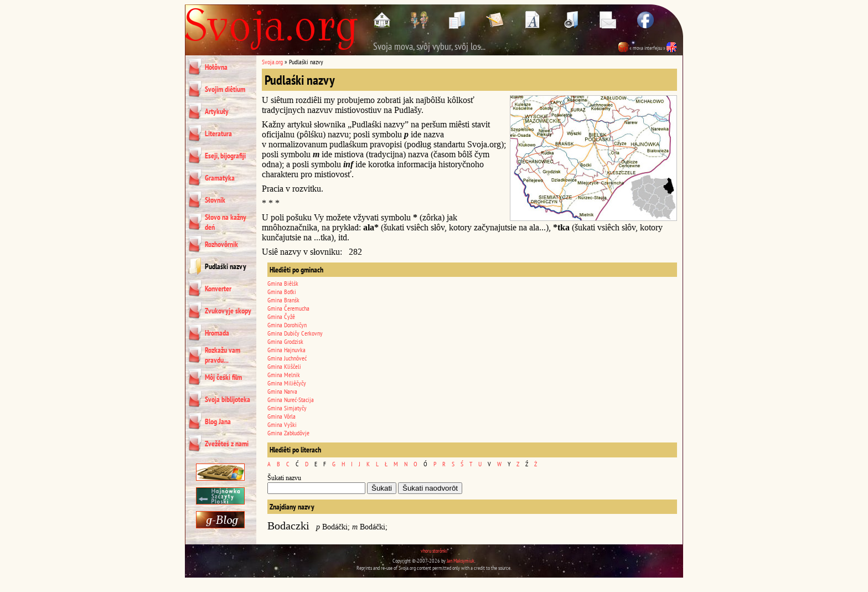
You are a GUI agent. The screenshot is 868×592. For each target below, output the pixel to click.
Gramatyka (220, 178)
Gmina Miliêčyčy (287, 383)
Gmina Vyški (282, 424)
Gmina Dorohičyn (287, 325)
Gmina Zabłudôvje (288, 433)
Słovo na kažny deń (226, 222)
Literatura (218, 133)
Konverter (218, 289)
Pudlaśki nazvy (226, 266)
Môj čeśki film (223, 377)
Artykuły (217, 111)
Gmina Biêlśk (283, 283)
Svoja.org (272, 62)
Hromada (217, 333)
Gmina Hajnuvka (286, 350)
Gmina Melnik (284, 375)
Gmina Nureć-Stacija (291, 400)
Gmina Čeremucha (288, 308)
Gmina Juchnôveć (287, 358)
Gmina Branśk (283, 300)
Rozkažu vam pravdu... (223, 355)
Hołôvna (216, 67)
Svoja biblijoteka (228, 399)
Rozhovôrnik (221, 244)
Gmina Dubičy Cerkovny (295, 333)
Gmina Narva (282, 391)
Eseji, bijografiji (225, 156)
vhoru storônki (434, 551)
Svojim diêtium (225, 89)
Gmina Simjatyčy (287, 408)
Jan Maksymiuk (461, 561)
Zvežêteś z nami (227, 444)
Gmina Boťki (282, 292)
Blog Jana (218, 421)
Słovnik (215, 200)
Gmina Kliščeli (284, 366)
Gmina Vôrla (281, 416)
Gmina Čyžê (281, 316)
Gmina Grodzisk (285, 341)
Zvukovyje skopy (228, 311)
